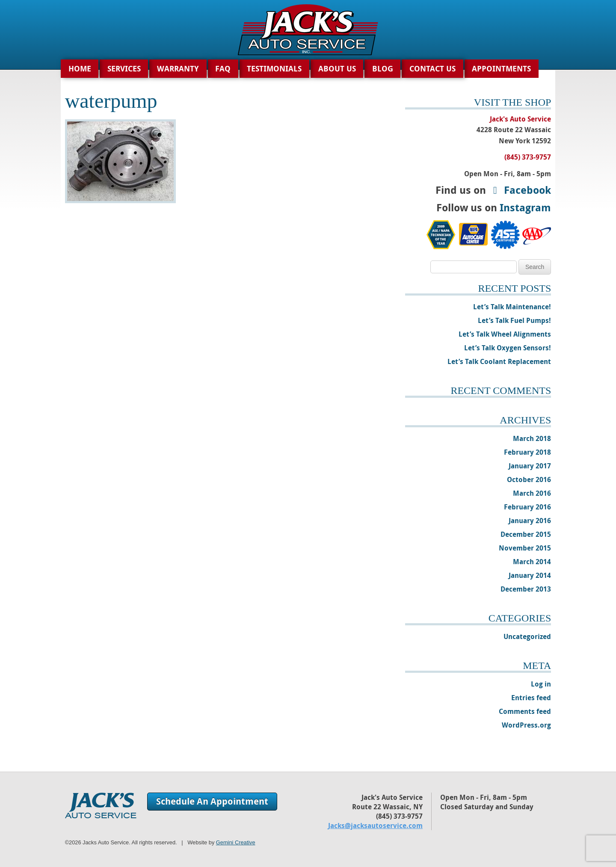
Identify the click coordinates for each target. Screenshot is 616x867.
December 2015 (526, 534)
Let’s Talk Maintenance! (512, 307)
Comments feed (525, 711)
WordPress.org (526, 725)
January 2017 (530, 466)
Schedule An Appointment (212, 801)
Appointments (501, 69)
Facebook (520, 190)
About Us (337, 69)
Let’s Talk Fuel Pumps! (514, 320)
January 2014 (530, 575)
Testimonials (274, 69)
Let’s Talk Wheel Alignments (505, 334)
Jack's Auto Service (101, 805)
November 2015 (525, 548)
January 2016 (530, 521)
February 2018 (527, 452)
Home (80, 69)
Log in (541, 684)
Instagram (525, 207)
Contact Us (432, 69)
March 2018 (532, 438)
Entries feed (531, 698)
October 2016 (529, 479)
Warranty (178, 69)
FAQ (223, 69)
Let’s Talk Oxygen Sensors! (508, 348)
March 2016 (532, 493)
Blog (383, 69)
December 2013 (526, 589)
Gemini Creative (236, 842)
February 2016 (527, 507)
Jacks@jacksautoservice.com (375, 826)
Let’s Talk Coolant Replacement (499, 361)
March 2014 (532, 562)
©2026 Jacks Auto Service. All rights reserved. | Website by (160, 842)
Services (124, 69)
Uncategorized (527, 636)
